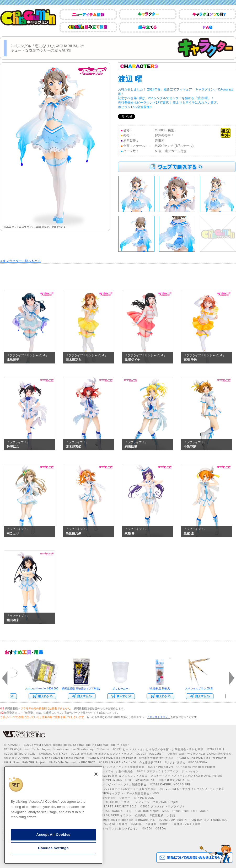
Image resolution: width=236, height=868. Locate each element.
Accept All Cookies (53, 835)
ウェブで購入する (177, 167)
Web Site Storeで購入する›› (158, 696)
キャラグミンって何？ (207, 14)
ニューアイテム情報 (88, 14)
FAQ (207, 27)
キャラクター (148, 14)
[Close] (96, 774)
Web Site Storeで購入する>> (40, 696)
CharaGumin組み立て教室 (88, 27)
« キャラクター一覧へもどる (20, 261)
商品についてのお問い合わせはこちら (194, 854)
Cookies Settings (53, 848)
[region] (53, 815)
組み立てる (148, 27)
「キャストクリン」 (159, 717)
